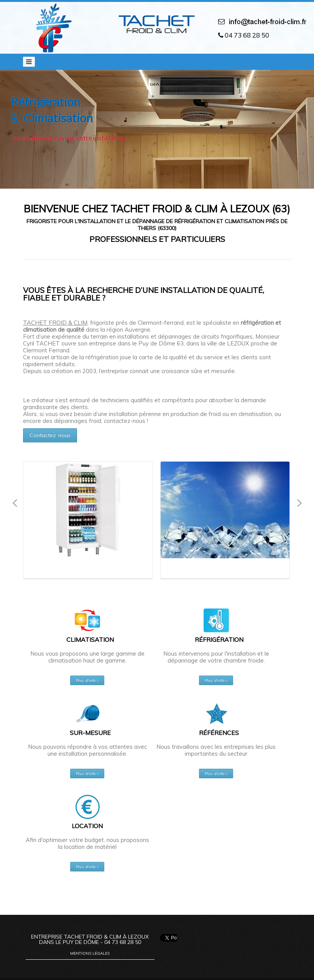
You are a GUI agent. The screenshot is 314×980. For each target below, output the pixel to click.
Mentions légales (90, 953)
